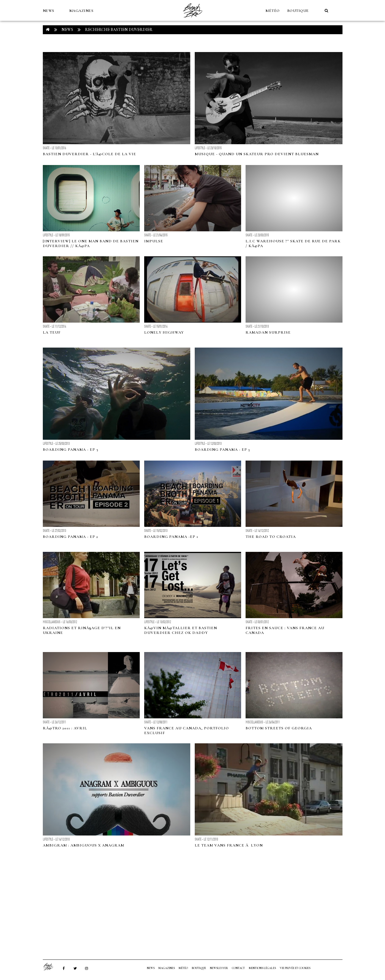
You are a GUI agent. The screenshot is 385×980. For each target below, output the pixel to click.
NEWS (49, 11)
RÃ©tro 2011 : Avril (65, 728)
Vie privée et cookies (295, 968)
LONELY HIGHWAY (164, 332)
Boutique (298, 11)
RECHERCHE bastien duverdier (119, 30)
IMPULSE (154, 241)
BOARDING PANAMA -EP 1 (171, 537)
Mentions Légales (262, 968)
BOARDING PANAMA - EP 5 (71, 450)
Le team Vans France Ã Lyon (229, 845)
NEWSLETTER (219, 968)
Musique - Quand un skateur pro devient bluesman (257, 154)
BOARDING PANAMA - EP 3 (222, 450)
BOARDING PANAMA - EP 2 (70, 537)
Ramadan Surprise (268, 332)
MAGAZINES (81, 11)
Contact (238, 968)
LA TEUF (52, 332)
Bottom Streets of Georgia (279, 728)
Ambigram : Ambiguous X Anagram (84, 845)
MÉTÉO (273, 11)
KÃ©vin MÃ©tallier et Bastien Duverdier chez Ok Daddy (181, 630)
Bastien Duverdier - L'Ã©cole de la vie (89, 154)
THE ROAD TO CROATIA (271, 537)
